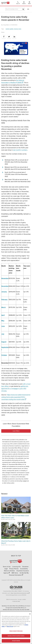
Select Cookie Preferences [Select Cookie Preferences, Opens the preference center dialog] (16, 632)
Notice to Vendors (9, 571)
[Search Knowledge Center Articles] (15, 9)
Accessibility (24, 569)
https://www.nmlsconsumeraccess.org (20, 593)
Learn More (16, 431)
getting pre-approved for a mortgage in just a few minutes (15, 389)
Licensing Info (16, 567)
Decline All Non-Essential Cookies (16, 637)
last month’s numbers (20, 150)
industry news (18, 29)
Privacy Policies (14, 569)
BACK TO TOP (16, 556)
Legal (6, 569)
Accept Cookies (16, 642)
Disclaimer (25, 567)
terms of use (10, 627)
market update (9, 29)
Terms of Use (7, 567)
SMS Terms (15, 573)
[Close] (30, 615)
